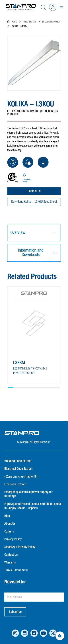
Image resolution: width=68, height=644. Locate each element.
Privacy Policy (13, 539)
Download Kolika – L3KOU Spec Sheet (34, 202)
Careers (9, 532)
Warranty (10, 563)
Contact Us (34, 191)
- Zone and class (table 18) (21, 477)
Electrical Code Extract (18, 469)
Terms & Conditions (16, 570)
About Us (10, 524)
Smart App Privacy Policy (20, 547)
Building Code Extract (18, 461)
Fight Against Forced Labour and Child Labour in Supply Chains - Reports (33, 506)
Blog (7, 516)
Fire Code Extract (15, 484)
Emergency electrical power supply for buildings (28, 494)
